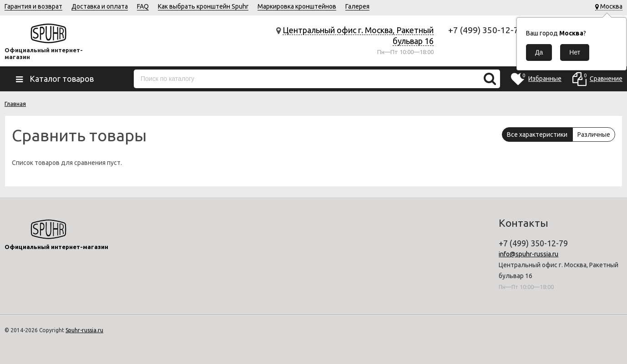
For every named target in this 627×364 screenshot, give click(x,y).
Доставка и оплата (100, 6)
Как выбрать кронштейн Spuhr (203, 6)
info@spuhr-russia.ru (528, 254)
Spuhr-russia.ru (84, 330)
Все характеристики (537, 135)
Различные (594, 135)
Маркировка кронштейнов (297, 6)
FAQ (143, 6)
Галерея (357, 6)
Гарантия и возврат (33, 6)
